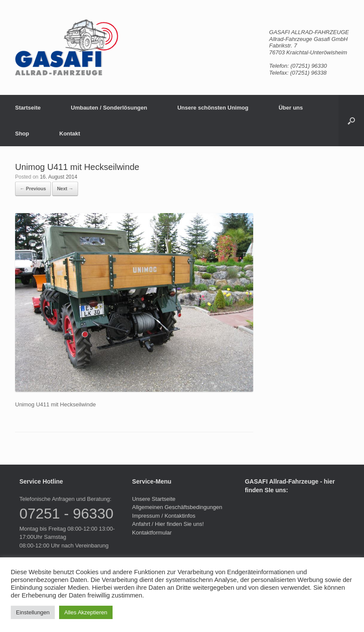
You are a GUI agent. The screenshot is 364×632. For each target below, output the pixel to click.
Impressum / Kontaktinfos (164, 516)
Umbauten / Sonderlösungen (109, 108)
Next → (65, 189)
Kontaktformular (152, 533)
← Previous (33, 189)
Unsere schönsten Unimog (213, 108)
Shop (22, 134)
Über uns (291, 108)
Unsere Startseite (154, 499)
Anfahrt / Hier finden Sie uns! (168, 524)
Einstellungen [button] (33, 612)
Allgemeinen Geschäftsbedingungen (177, 507)
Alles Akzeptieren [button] (86, 612)
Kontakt (70, 134)
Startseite (28, 108)
